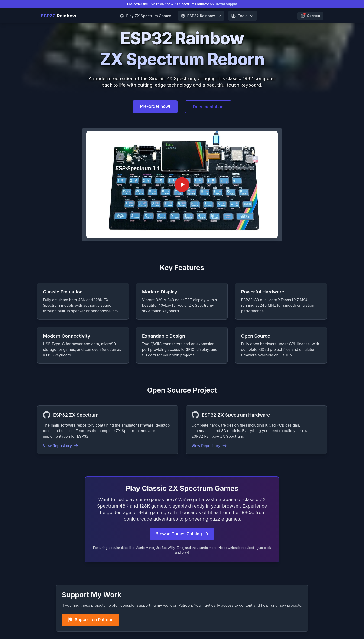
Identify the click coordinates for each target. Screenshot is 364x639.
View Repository (61, 446)
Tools (242, 16)
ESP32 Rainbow (201, 16)
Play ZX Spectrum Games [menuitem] (145, 16)
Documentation (208, 107)
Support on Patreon (90, 620)
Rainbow (59, 16)
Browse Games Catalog (182, 534)
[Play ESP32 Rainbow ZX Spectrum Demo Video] (182, 185)
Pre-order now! (155, 106)
